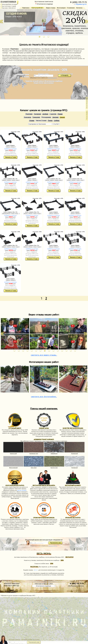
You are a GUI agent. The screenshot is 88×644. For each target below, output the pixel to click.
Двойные (45, 114)
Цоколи (62, 117)
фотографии (44, 396)
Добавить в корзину (10, 149)
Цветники (55, 117)
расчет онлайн (22, 490)
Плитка (50, 121)
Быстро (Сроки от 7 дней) (8, 6)
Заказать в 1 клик (10, 157)
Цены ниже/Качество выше (9, 4)
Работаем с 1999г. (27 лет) (8, 8)
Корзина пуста (80, 4)
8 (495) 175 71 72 (79, 2)
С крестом (53, 114)
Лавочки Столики (41, 121)
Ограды (32, 121)
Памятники (29, 114)
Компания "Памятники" (12, 583)
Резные (60, 114)
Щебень (57, 121)
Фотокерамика (46, 117)
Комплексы (27, 117)
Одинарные (37, 114)
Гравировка (36, 117)
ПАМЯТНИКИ (8, 2)
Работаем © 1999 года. (12, 585)
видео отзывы (44, 355)
